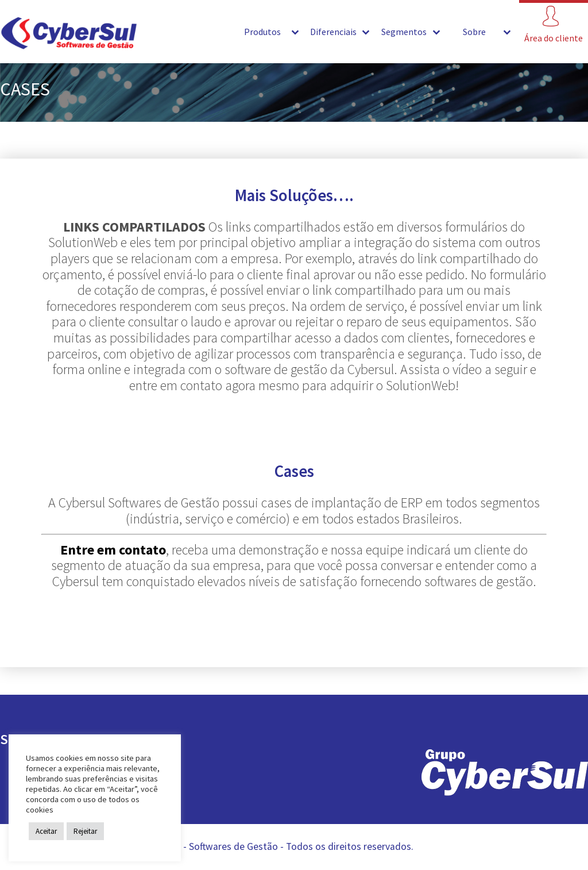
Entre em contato (113, 550)
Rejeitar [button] (85, 831)
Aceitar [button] (46, 831)
